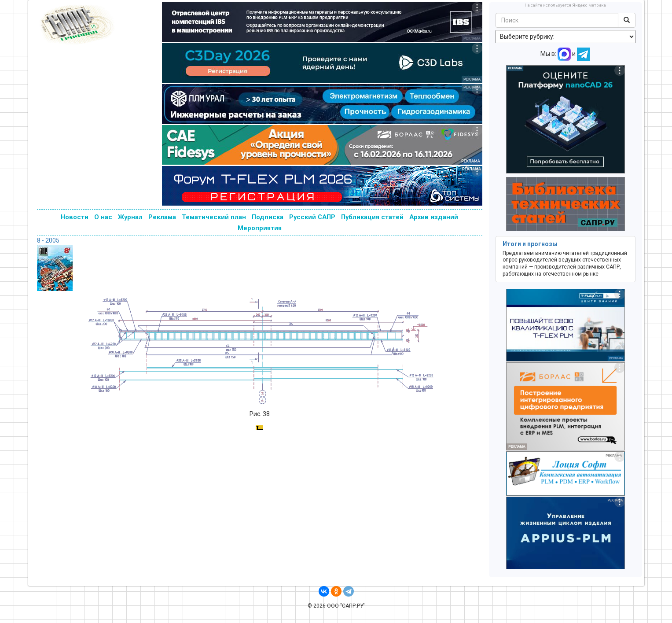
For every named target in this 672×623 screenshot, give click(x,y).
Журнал (130, 217)
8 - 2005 (48, 240)
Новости (75, 217)
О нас (103, 217)
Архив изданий (434, 217)
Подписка (268, 217)
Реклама (162, 217)
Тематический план (214, 217)
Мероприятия (260, 228)
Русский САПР (312, 217)
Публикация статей (372, 217)
